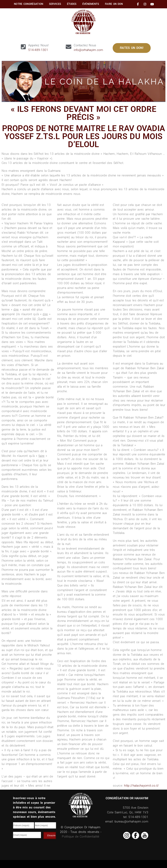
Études (72, 4)
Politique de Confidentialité (81, 837)
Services (55, 4)
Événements (91, 4)
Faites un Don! (132, 48)
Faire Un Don (114, 4)
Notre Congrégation (29, 4)
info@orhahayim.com (88, 50)
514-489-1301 (38, 50)
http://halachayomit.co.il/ (141, 786)
